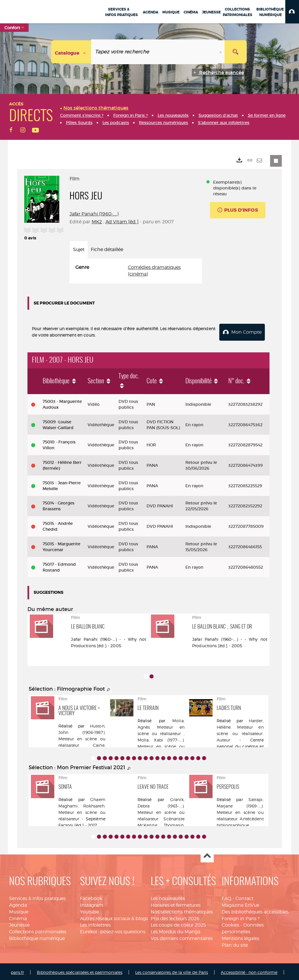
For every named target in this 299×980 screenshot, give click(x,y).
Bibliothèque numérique (37, 937)
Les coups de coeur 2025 (178, 923)
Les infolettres (95, 923)
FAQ (226, 897)
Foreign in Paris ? (241, 917)
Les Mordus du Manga (175, 930)
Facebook (91, 897)
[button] (292, 12)
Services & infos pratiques (37, 897)
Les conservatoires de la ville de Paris (172, 971)
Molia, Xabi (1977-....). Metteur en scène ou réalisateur (161, 745)
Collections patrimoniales (38, 930)
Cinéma (18, 917)
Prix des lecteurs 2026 (175, 917)
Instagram (92, 903)
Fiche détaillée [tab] (107, 249)
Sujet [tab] (79, 249)
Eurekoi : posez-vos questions (113, 930)
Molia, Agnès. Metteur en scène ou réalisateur (161, 725)
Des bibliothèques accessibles (255, 910)
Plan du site (235, 943)
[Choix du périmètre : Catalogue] (71, 52)
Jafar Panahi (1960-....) (94, 214)
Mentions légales (240, 937)
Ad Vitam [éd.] (122, 222)
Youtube (89, 910)
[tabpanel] (136, 271)
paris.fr (17, 971)
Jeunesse (19, 923)
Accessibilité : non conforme (249, 971)
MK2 (97, 222)
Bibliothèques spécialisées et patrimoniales (80, 971)
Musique (19, 910)
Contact (244, 897)
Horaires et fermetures (176, 903)
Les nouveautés (168, 897)
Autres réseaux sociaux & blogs (114, 917)
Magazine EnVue (240, 903)
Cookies (230, 923)
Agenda (18, 903)
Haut (207, 854)
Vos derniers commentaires (182, 937)
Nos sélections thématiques (182, 910)
